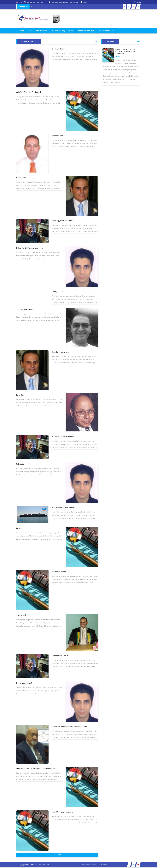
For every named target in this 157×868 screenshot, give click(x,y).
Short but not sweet (106, 31)
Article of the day (58, 31)
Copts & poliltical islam (86, 31)
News (30, 31)
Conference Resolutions (90, 865)
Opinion (71, 31)
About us (104, 865)
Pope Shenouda (41, 31)
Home (22, 31)
